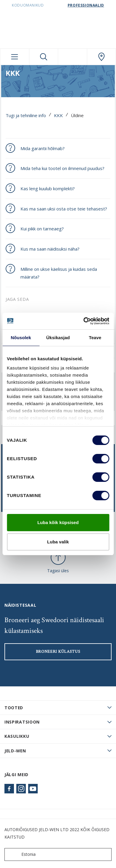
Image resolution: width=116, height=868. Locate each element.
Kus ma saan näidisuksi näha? (50, 249)
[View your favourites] (73, 57)
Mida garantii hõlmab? (43, 148)
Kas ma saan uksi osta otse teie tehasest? (64, 209)
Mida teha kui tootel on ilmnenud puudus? (62, 168)
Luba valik (58, 542)
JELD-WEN (15, 751)
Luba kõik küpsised (58, 522)
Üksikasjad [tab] (58, 338)
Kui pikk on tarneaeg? (42, 229)
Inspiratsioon (22, 722)
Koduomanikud (28, 5)
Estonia (21, 854)
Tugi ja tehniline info (26, 115)
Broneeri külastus (58, 652)
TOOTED (14, 708)
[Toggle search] (44, 57)
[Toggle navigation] (15, 57)
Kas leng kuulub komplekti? (48, 188)
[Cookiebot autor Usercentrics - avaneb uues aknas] (83, 321)
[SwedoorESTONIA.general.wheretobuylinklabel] (102, 57)
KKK (58, 115)
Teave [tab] (95, 338)
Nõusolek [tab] (21, 338)
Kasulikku (17, 736)
